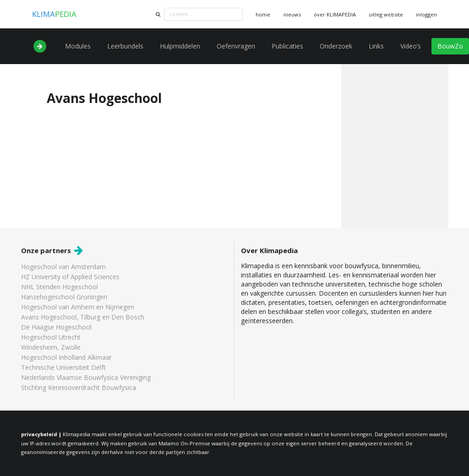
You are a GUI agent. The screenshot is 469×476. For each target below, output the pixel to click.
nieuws (292, 14)
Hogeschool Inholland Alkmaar (66, 357)
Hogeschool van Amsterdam (63, 267)
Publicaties (287, 46)
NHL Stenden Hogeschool (60, 287)
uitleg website (386, 14)
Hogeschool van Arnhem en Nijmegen (78, 307)
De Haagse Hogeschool (56, 327)
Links (376, 46)
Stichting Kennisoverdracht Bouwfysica (79, 387)
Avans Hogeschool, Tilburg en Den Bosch (83, 317)
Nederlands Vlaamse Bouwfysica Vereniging (86, 377)
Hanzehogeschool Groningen (64, 297)
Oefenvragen (236, 46)
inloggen (426, 14)
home (263, 14)
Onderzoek (336, 46)
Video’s (411, 46)
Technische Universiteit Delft (63, 367)
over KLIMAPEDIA (335, 14)
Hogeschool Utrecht (51, 337)
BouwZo (450, 46)
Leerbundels (125, 46)
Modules (78, 46)
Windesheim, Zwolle (51, 347)
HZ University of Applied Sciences (70, 277)
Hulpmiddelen (180, 46)
